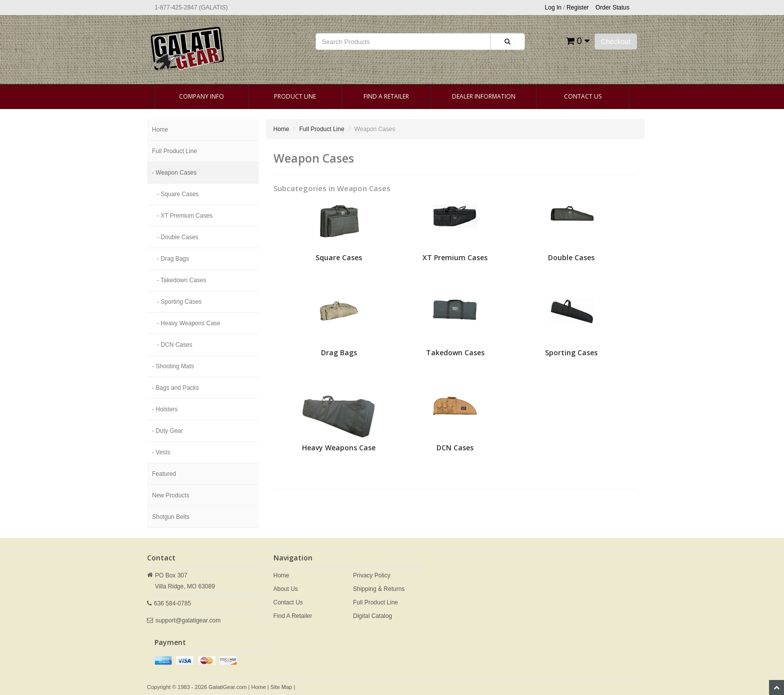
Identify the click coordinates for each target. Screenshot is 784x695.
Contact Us (583, 96)
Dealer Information (484, 96)
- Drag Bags (173, 259)
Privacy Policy (372, 575)
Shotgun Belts (171, 517)
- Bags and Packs (175, 388)
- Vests (161, 452)
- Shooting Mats (173, 366)
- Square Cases (178, 194)
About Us (286, 589)
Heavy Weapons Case (339, 448)
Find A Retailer (386, 96)
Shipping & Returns (379, 589)
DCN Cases (455, 448)
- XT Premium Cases (185, 216)
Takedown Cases (455, 353)
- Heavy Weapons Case (189, 323)
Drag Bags (339, 353)
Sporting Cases (571, 353)
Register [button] (578, 8)
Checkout (616, 42)
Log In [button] (553, 8)
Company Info (201, 96)
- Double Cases (178, 237)
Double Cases (571, 257)
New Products (171, 495)
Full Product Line (174, 151)
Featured (164, 474)
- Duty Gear (167, 431)
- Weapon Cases (174, 173)
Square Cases (339, 257)
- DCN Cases (175, 345)
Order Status (612, 8)
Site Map (281, 687)
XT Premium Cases (455, 257)
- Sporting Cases (179, 302)
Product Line (295, 96)
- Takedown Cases (182, 280)
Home (160, 130)
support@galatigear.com (188, 620)
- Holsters (165, 409)
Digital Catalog (372, 616)
